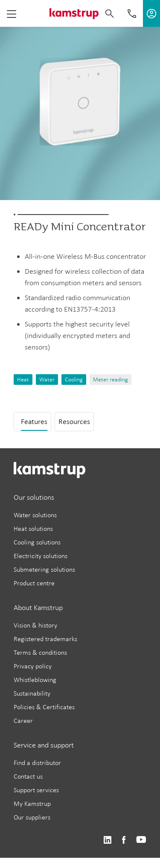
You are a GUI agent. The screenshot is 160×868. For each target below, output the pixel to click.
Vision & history (35, 625)
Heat (23, 380)
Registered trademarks (45, 639)
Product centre (34, 583)
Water (47, 380)
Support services (36, 790)
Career (23, 720)
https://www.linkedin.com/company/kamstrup (107, 840)
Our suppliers (32, 817)
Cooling (74, 380)
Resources (74, 421)
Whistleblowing (35, 680)
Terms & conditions (40, 652)
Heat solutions (33, 529)
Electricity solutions (41, 556)
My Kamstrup (32, 804)
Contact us (28, 776)
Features (34, 421)
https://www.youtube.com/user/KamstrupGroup (141, 840)
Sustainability (32, 693)
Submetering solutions (44, 569)
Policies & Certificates (44, 707)
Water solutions (35, 515)
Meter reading (111, 380)
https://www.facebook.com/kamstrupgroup (124, 840)
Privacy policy (33, 666)
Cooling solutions (37, 542)
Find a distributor (37, 763)
